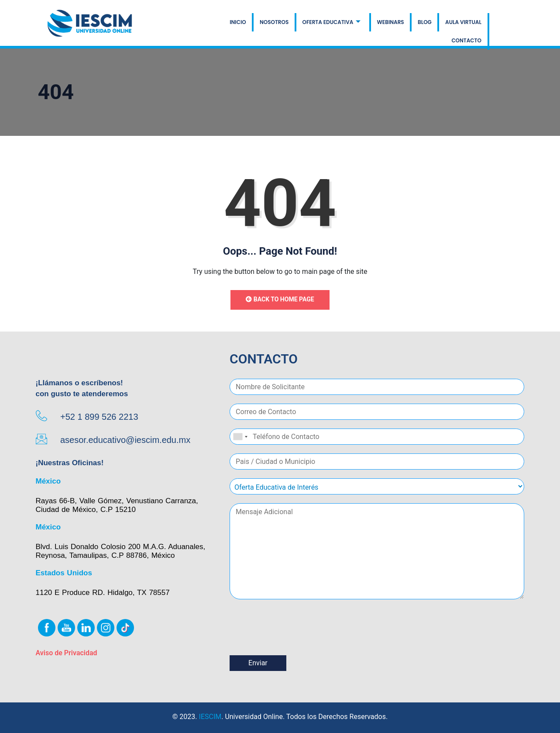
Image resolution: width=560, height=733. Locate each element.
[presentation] (296, 641)
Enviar (258, 663)
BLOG (382, 24)
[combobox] (240, 437)
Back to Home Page (280, 299)
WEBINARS (349, 24)
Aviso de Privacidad (67, 653)
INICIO (198, 24)
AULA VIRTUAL (421, 24)
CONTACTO (467, 24)
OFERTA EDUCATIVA (290, 24)
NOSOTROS (234, 24)
